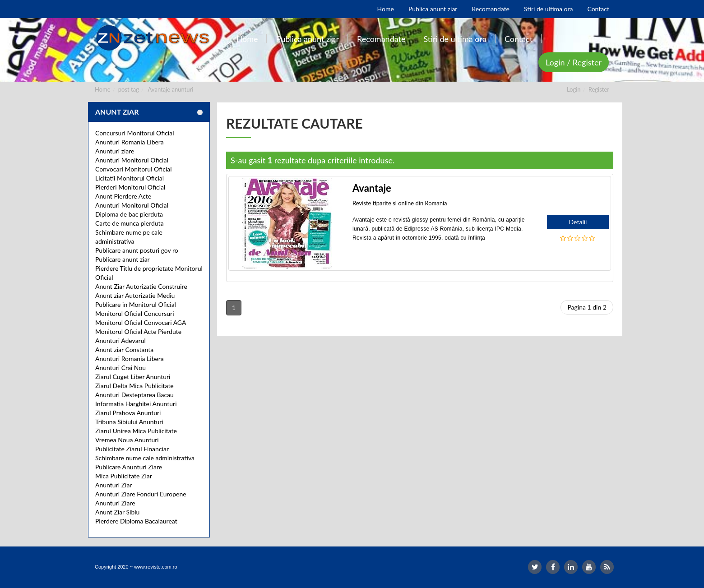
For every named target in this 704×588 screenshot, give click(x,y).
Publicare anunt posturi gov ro (137, 250)
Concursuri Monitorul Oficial (135, 133)
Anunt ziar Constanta (124, 350)
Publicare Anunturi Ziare (129, 467)
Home (103, 89)
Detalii (578, 222)
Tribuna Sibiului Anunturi (129, 422)
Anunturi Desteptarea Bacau (134, 395)
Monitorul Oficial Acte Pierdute (138, 331)
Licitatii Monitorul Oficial (130, 178)
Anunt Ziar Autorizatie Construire (141, 286)
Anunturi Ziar (113, 485)
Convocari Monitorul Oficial (134, 169)
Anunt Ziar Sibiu (117, 512)
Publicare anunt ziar (123, 259)
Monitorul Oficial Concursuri (135, 313)
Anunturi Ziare (115, 503)
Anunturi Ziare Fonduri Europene (141, 494)
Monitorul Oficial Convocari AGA (141, 322)
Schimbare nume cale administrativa (145, 458)
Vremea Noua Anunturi (127, 440)
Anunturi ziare (115, 151)
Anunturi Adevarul (120, 340)
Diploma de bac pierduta (129, 214)
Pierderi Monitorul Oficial (130, 187)
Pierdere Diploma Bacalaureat (136, 521)
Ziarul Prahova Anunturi (128, 413)
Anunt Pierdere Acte (123, 196)
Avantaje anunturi (171, 89)
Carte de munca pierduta (130, 223)
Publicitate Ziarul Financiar (132, 449)
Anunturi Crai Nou (120, 368)
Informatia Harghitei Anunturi (136, 404)
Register (599, 89)
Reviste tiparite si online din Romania (400, 203)
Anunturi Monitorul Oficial (132, 160)
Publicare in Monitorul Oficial (136, 304)
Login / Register (574, 62)
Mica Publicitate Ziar (124, 476)
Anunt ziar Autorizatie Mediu (135, 295)
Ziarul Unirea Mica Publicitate (136, 431)
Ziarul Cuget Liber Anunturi (133, 377)
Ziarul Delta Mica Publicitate (134, 386)
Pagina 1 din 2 (587, 307)
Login (574, 89)
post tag (129, 89)
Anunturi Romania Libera (130, 142)
